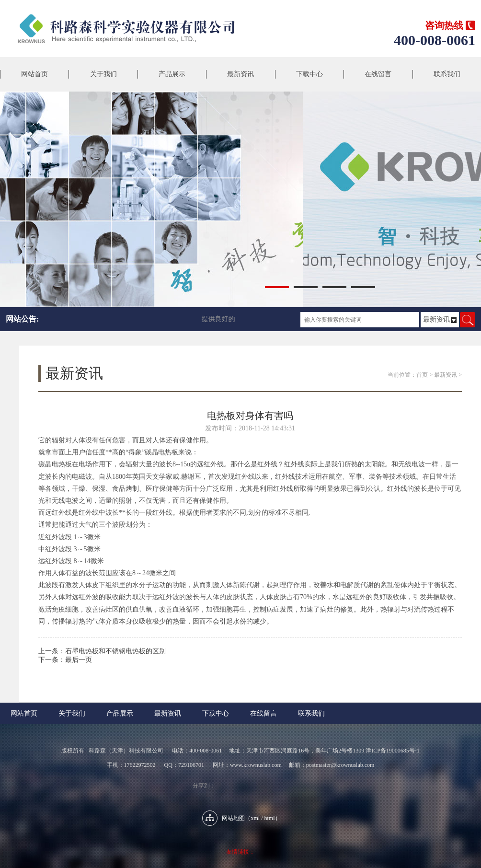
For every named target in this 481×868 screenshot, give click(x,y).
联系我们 (447, 74)
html (270, 818)
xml (255, 818)
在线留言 (378, 74)
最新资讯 (240, 74)
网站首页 (34, 74)
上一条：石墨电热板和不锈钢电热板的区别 (102, 651)
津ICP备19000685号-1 (393, 751)
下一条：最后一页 (65, 660)
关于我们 (103, 74)
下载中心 (309, 74)
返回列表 (250, 674)
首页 (422, 375)
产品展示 (172, 74)
